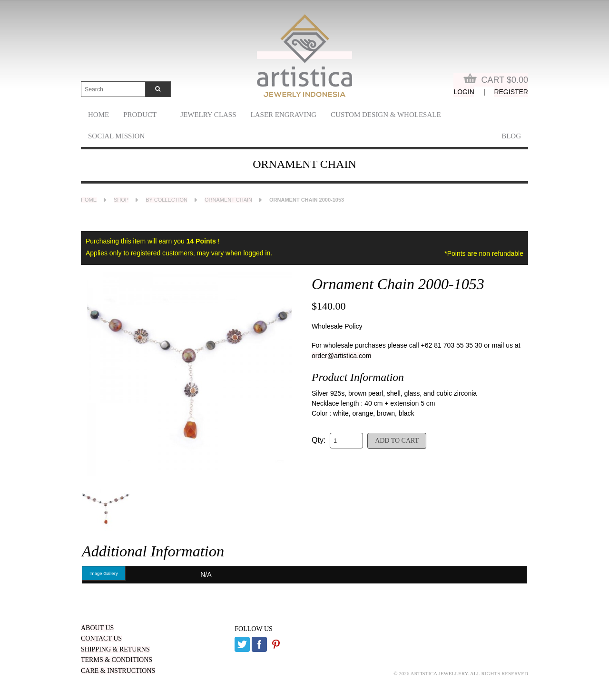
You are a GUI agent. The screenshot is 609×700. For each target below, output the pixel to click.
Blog (511, 136)
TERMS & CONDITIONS (117, 660)
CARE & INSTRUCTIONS (118, 671)
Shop (121, 200)
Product (140, 115)
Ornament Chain (228, 200)
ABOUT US (97, 628)
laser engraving (284, 115)
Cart (496, 79)
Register (511, 92)
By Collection (167, 200)
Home (98, 115)
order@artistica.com (341, 356)
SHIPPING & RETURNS (115, 649)
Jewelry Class (208, 115)
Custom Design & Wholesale (386, 115)
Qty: (319, 440)
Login (464, 92)
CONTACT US (101, 638)
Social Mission (116, 136)
